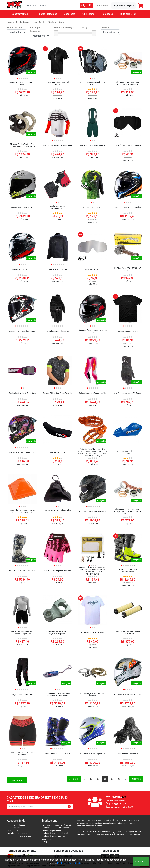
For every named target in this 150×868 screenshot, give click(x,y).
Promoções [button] (107, 14)
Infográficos (64, 828)
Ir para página (16, 780)
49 (91, 779)
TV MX (54, 828)
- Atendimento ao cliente (17, 833)
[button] (123, 6)
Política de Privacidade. (69, 863)
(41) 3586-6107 (116, 804)
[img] (90, 5)
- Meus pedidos (13, 828)
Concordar (141, 861)
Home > (11, 22)
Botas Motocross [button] (48, 14)
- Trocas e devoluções (16, 825)
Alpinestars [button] (88, 14)
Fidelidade (64, 833)
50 (98, 779)
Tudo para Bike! (128, 14)
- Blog (44, 842)
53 (119, 779)
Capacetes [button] (70, 14)
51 (105, 779)
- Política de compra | (51, 833)
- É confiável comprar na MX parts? (57, 825)
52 (112, 779)
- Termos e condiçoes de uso (19, 836)
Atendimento (102, 5)
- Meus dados (13, 830)
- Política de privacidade (52, 830)
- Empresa (46, 828)
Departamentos (18, 14)
